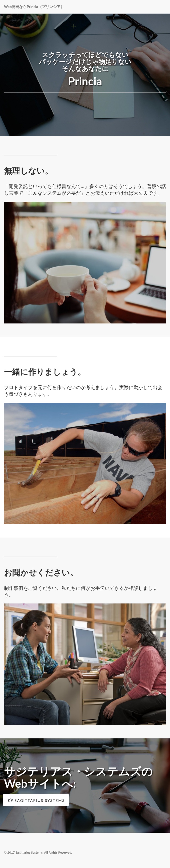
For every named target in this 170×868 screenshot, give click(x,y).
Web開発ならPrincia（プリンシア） (34, 7)
